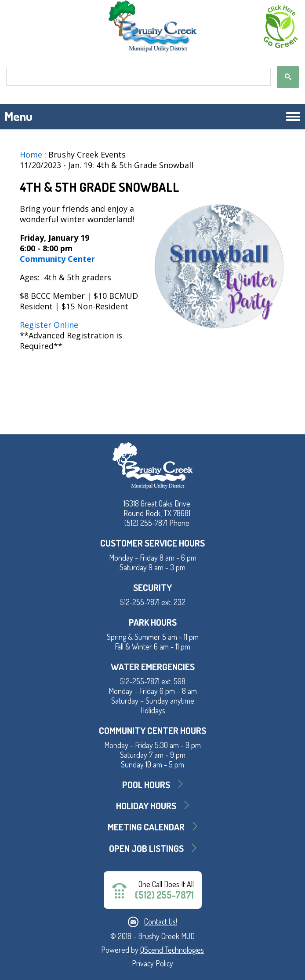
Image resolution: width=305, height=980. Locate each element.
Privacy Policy (152, 963)
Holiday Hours (146, 806)
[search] (138, 77)
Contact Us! (161, 921)
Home (31, 154)
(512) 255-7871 (164, 895)
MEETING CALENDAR (146, 827)
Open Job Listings (146, 848)
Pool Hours (146, 784)
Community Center (58, 259)
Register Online (49, 325)
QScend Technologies (172, 950)
